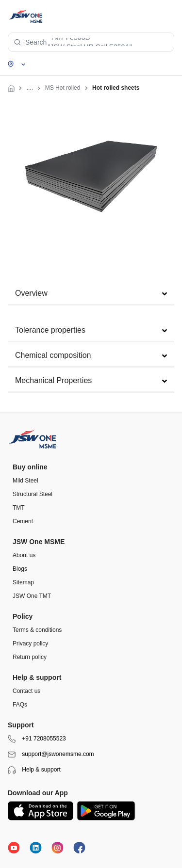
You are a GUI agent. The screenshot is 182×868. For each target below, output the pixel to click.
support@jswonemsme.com (51, 755)
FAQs (20, 705)
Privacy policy (30, 643)
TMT (19, 508)
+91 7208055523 (37, 739)
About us (24, 555)
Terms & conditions (37, 630)
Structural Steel (33, 494)
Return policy (30, 657)
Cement (23, 521)
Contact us (26, 691)
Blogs (20, 569)
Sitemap (23, 582)
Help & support (34, 770)
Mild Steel (25, 481)
